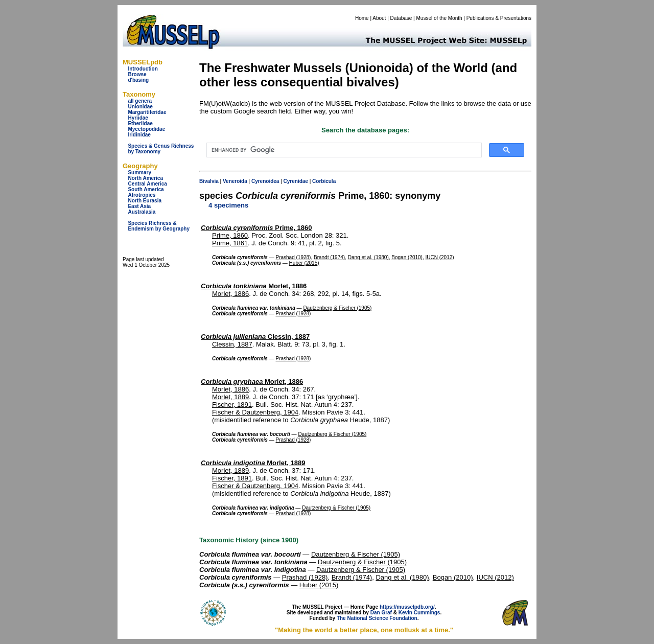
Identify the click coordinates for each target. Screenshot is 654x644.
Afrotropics (142, 195)
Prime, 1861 (230, 243)
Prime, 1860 (256, 228)
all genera (140, 101)
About (379, 18)
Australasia (142, 212)
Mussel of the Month (439, 18)
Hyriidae (138, 118)
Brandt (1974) (329, 257)
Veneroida (235, 181)
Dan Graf (381, 613)
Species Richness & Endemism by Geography (159, 226)
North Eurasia (145, 201)
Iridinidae (139, 135)
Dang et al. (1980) (368, 257)
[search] (343, 150)
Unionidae (140, 107)
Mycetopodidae (146, 129)
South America (146, 189)
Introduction (143, 69)
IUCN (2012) (440, 257)
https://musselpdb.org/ (407, 607)
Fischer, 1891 (232, 405)
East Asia (139, 206)
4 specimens (228, 205)
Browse (137, 74)
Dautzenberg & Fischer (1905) (337, 308)
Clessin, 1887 (255, 337)
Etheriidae (140, 123)
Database (401, 18)
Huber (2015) (304, 263)
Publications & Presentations (499, 18)
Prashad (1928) (293, 257)
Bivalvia (209, 181)
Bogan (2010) (407, 257)
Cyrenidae (296, 181)
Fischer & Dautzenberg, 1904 (255, 412)
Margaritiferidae (147, 112)
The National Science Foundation (377, 618)
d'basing (138, 80)
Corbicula (324, 181)
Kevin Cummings (419, 613)
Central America (147, 184)
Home (362, 18)
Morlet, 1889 (230, 397)
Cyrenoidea (265, 181)
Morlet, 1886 (254, 286)
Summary (139, 172)
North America (145, 178)
